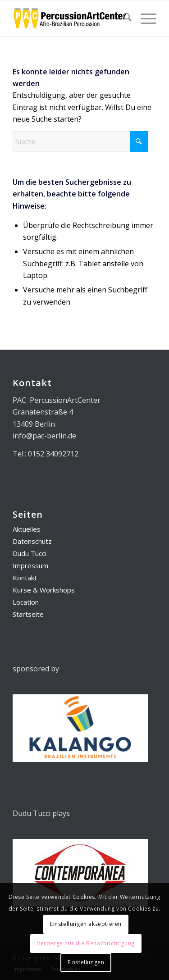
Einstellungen (86, 962)
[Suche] (123, 18)
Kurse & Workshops (44, 590)
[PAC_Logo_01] (70, 18)
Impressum (30, 565)
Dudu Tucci (30, 553)
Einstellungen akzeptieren (86, 924)
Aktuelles (27, 529)
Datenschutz (32, 541)
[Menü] (144, 18)
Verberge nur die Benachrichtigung (86, 943)
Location (26, 602)
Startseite (28, 614)
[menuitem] (123, 18)
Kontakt (25, 578)
